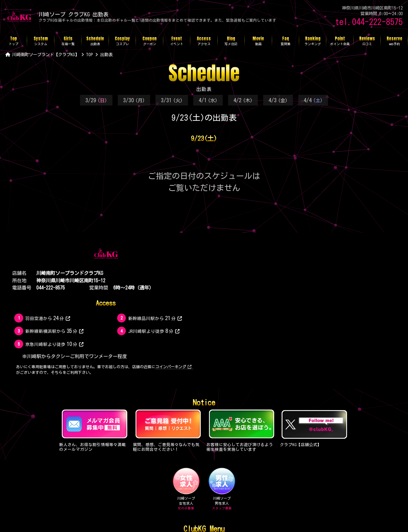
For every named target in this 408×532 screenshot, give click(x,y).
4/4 (313, 100)
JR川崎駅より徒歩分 (154, 331)
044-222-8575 (51, 288)
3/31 (172, 100)
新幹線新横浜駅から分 (54, 331)
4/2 (243, 100)
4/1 (208, 100)
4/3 (278, 100)
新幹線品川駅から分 (155, 318)
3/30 (134, 100)
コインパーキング (173, 367)
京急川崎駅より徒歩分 (54, 344)
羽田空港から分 (48, 318)
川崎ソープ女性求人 (186, 489)
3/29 (96, 100)
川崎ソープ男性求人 (222, 489)
